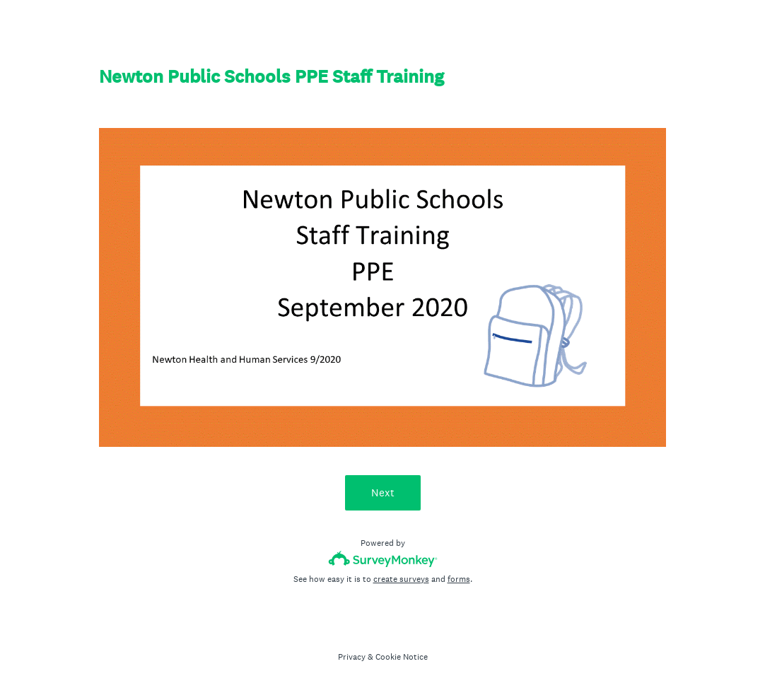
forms (459, 579)
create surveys (401, 579)
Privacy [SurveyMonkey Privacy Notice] (352, 657)
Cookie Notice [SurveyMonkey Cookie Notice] (402, 657)
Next (383, 492)
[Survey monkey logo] (383, 559)
